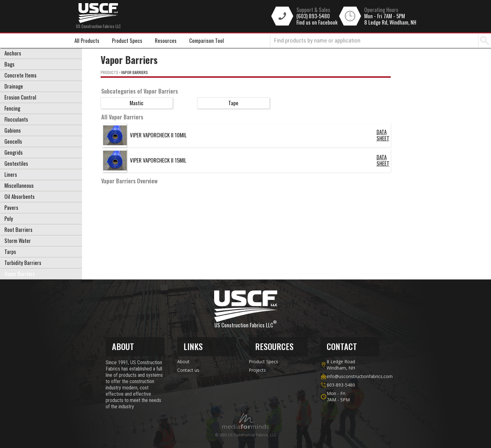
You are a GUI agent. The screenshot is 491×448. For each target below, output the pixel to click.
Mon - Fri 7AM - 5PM (385, 16)
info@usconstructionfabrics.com (353, 376)
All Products (87, 40)
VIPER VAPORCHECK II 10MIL (158, 135)
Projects (257, 370)
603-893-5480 (341, 385)
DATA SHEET (383, 135)
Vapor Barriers (134, 72)
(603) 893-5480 (313, 16)
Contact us (188, 370)
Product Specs (127, 40)
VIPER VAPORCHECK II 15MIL (158, 160)
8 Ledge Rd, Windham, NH (390, 22)
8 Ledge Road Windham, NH (341, 365)
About (183, 362)
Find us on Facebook (317, 22)
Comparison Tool (207, 40)
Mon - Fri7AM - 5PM (338, 396)
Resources (166, 40)
